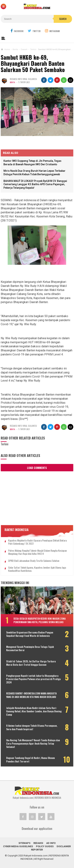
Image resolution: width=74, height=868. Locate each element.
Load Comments (37, 468)
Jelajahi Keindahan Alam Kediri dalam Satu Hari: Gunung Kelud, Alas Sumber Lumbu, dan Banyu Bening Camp (34, 711)
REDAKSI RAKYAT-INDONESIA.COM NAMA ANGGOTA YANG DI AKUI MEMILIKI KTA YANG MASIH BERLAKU (31, 695)
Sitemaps (24, 843)
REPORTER (37, 850)
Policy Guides (45, 846)
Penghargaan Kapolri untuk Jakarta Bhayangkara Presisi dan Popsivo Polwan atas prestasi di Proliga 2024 (33, 679)
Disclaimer (64, 846)
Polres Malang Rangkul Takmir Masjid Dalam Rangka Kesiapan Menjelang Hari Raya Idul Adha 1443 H (37, 552)
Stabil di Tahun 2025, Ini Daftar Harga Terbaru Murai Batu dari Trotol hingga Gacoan (31, 663)
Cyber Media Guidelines (18, 846)
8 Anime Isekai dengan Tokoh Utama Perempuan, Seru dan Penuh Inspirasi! (32, 727)
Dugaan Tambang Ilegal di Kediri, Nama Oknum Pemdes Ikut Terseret (31, 759)
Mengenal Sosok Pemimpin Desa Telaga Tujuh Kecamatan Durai (30, 648)
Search (63, 19)
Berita (13, 82)
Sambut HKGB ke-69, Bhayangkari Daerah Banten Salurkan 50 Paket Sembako (33, 63)
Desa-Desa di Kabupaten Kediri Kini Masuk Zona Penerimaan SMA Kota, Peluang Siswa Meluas (40, 620)
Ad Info (51, 843)
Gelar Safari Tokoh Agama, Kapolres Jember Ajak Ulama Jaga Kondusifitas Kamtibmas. (37, 569)
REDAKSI (38, 843)
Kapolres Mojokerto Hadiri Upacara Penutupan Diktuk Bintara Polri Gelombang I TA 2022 (37, 542)
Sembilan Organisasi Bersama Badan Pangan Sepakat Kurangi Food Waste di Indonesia (30, 634)
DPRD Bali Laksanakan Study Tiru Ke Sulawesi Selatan (34, 561)
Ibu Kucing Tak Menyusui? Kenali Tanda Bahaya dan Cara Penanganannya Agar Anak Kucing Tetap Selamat (33, 744)
